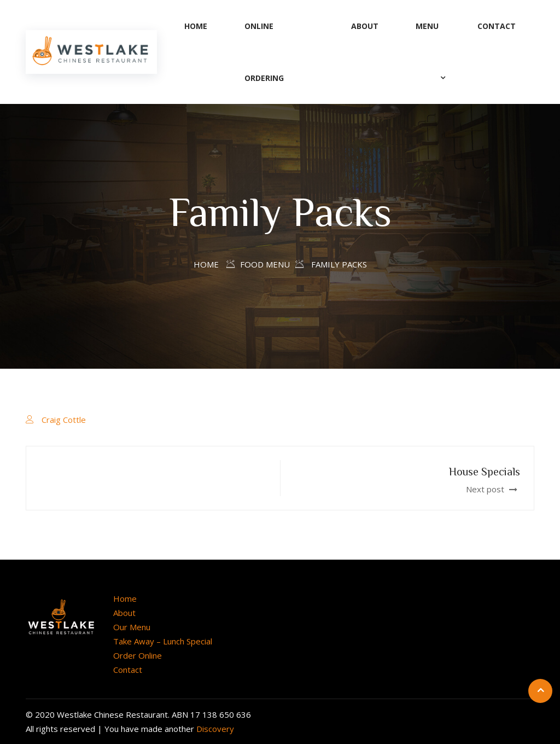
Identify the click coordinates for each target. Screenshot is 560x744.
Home (196, 26)
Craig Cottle (64, 420)
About (365, 26)
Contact (497, 26)
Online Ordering (264, 52)
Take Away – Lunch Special (163, 641)
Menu (427, 26)
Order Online (138, 655)
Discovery (215, 729)
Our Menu (132, 627)
